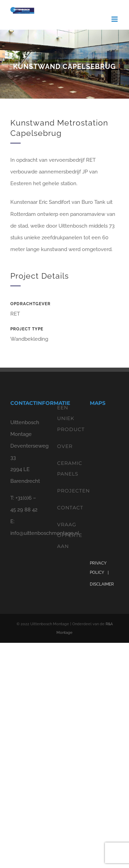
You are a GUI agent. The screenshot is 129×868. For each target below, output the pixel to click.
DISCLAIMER (102, 584)
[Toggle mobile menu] (115, 19)
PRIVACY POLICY (98, 568)
